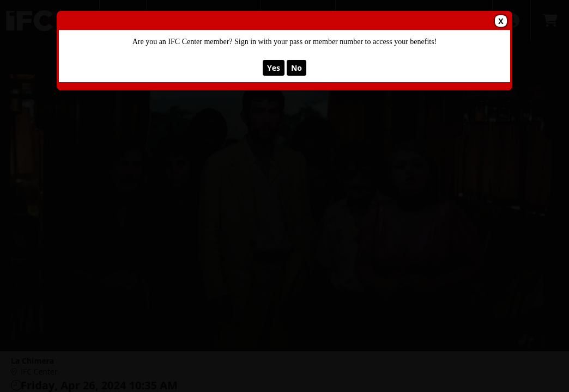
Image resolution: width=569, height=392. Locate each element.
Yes (274, 68)
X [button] (501, 21)
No (296, 68)
